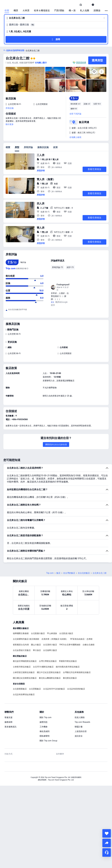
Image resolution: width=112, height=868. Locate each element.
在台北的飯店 (84, 573)
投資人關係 (80, 717)
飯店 (58, 573)
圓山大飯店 (36, 645)
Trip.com (50, 573)
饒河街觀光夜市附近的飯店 (68, 667)
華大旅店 (37, 650)
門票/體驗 (59, 11)
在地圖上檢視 (75, 137)
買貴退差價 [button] (81, 62)
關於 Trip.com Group (48, 741)
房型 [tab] (17, 147)
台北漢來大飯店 (50, 645)
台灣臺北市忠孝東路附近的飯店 (77, 672)
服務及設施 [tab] (43, 147)
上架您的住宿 (81, 731)
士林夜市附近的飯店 (22, 667)
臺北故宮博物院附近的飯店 (25, 661)
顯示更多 (10, 124)
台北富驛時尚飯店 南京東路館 (26, 639)
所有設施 (10, 108)
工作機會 (44, 727)
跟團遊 (97, 11)
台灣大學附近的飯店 (48, 661)
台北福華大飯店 (50, 650)
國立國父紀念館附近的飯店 (25, 678)
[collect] (107, 833)
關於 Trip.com (46, 717)
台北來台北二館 (18, 58)
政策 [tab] (55, 147)
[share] (107, 843)
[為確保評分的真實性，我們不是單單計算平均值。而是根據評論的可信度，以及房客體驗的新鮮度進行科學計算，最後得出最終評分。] (27, 269)
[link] (81, 5)
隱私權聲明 (45, 736)
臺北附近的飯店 (70, 678)
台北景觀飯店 (35, 689)
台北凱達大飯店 (66, 633)
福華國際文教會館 (21, 633)
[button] (87, 5)
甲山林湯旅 (52, 633)
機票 (16, 11)
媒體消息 (44, 722)
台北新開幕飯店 (20, 689)
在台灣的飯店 (69, 573)
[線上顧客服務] (107, 853)
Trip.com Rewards (82, 722)
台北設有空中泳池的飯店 (54, 689)
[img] (25, 79)
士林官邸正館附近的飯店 (24, 672)
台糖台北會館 (89, 645)
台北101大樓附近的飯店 (43, 667)
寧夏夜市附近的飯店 (68, 661)
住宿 (7, 11)
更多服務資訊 (10, 727)
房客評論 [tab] (28, 147)
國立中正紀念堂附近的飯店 (49, 672)
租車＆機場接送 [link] (42, 11)
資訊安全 (79, 736)
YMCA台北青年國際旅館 (70, 645)
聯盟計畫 (79, 727)
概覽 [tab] (8, 147)
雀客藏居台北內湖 (21, 645)
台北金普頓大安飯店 (22, 650)
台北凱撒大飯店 (38, 633)
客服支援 (8, 717)
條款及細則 (45, 731)
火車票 (26, 11)
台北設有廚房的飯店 (76, 689)
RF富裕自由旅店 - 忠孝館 (81, 639)
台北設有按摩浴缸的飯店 (24, 694)
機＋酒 (72, 11)
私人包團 (85, 11)
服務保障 (8, 722)
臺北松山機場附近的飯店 (50, 678)
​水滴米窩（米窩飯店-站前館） (55, 639)
